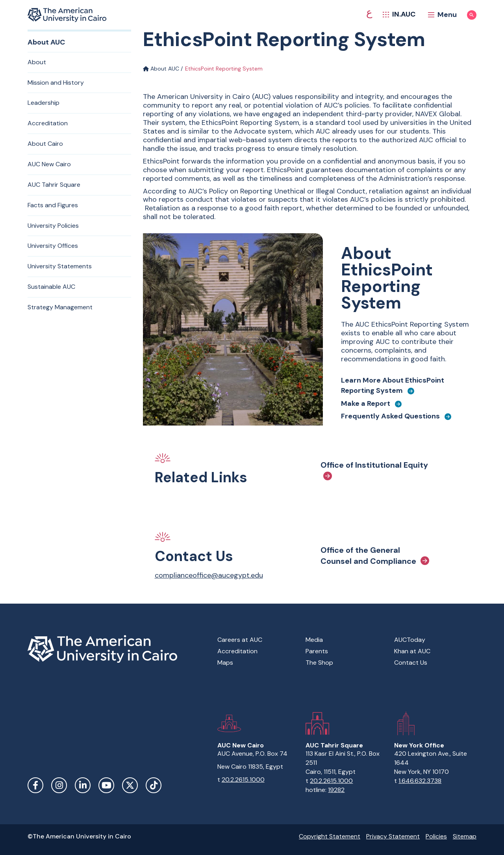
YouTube (106, 785)
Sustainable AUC (51, 287)
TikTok (154, 785)
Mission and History (56, 83)
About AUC (161, 69)
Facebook (35, 785)
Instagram (59, 785)
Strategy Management (60, 307)
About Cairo (45, 144)
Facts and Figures (53, 205)
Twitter (130, 785)
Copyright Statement (330, 836)
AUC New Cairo (49, 164)
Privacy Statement (393, 836)
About (37, 62)
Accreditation (48, 123)
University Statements (60, 266)
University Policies (53, 226)
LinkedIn (83, 785)
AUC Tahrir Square (54, 185)
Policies (436, 836)
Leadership (44, 103)
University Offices (53, 246)
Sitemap (465, 836)
